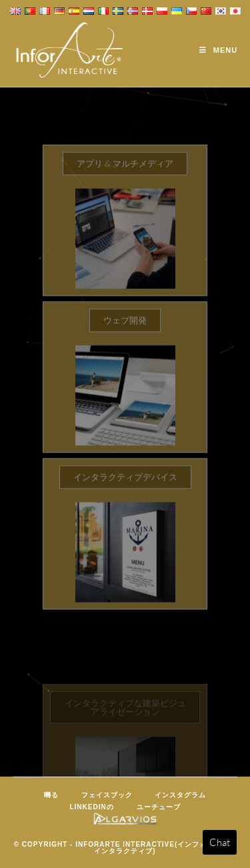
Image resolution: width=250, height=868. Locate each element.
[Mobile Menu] (218, 50)
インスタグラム (180, 795)
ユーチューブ (159, 807)
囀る (51, 795)
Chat (220, 842)
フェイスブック (107, 795)
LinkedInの (91, 807)
